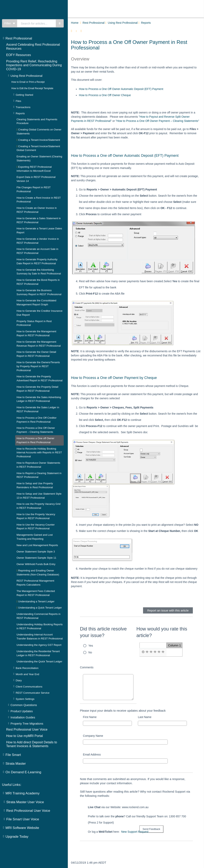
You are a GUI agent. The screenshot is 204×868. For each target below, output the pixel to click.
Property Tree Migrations (27, 723)
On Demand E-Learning (23, 772)
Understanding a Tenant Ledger (35, 601)
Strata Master (16, 764)
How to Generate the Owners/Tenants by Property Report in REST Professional (38, 366)
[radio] (143, 652)
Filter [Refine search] (10, 23)
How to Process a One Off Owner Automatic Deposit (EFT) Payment (121, 89)
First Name (90, 717)
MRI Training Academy (22, 793)
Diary (19, 680)
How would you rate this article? (162, 632)
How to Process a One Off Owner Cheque (105, 95)
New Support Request (135, 832)
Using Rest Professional (26, 76)
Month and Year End (27, 674)
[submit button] (151, 829)
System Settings (25, 699)
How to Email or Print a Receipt (28, 82)
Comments (87, 667)
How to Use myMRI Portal (25, 736)
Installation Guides (23, 717)
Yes (91, 646)
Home (75, 23)
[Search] (60, 23)
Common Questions (24, 705)
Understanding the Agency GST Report (39, 645)
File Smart (13, 755)
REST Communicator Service (33, 693)
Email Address (92, 755)
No (90, 652)
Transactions (23, 107)
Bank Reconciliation (27, 668)
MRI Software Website (22, 828)
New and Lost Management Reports (37, 545)
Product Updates (22, 711)
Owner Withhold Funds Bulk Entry (36, 564)
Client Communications (29, 687)
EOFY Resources (19, 55)
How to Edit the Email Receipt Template (32, 88)
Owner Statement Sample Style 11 (36, 558)
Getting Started (24, 95)
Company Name (93, 736)
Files (18, 101)
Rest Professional (19, 38)
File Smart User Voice (23, 819)
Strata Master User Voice (25, 802)
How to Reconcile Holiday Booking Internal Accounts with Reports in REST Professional (39, 453)
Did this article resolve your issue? (103, 632)
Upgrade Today (17, 837)
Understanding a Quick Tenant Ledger (39, 608)
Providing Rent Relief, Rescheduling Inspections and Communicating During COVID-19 (34, 65)
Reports (20, 113)
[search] (36, 23)
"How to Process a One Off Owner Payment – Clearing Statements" (157, 121)
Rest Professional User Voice (27, 729)
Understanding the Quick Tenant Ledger (39, 661)
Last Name (145, 717)
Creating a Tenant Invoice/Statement (38, 140)
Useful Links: (12, 785)
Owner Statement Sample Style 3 (36, 552)
